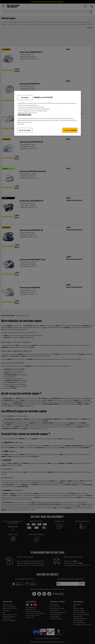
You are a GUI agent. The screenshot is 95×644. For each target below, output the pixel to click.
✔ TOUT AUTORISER (70, 130)
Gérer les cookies (25, 130)
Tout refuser (25, 98)
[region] (47, 113)
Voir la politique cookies (24, 115)
